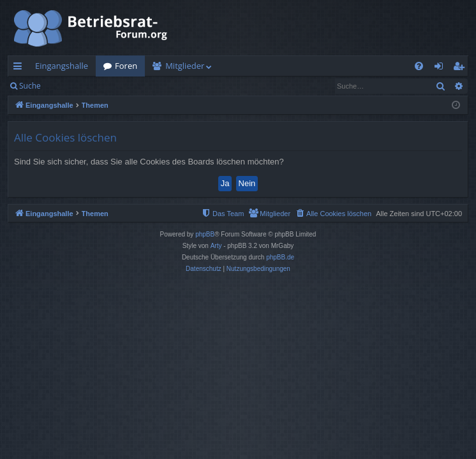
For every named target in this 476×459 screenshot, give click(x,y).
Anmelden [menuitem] (442, 68)
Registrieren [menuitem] (461, 68)
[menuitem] (419, 66)
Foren (126, 66)
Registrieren (136, 86)
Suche (30, 86)
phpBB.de (280, 257)
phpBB (205, 234)
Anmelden (78, 86)
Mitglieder (185, 66)
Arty (216, 246)
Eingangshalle (62, 66)
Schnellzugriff (20, 68)
